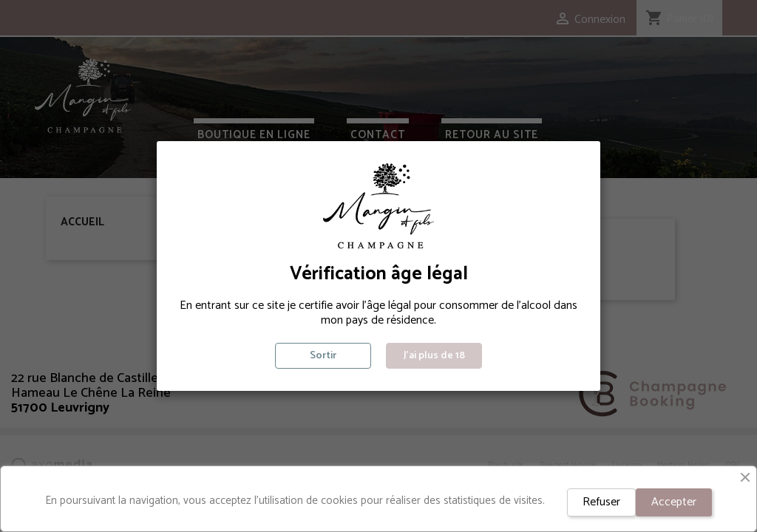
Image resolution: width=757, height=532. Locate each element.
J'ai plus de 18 (434, 356)
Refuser (601, 502)
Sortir (323, 356)
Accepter (674, 502)
